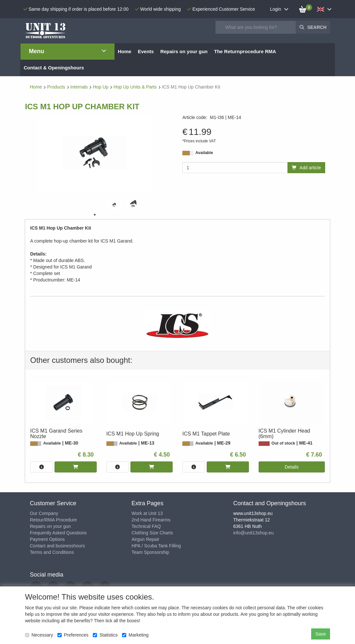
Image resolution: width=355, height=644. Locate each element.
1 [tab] (95, 215)
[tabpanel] (114, 205)
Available (204, 153)
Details (292, 467)
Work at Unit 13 (147, 513)
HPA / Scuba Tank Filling (156, 546)
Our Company (44, 513)
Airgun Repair (145, 539)
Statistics (105, 635)
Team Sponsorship (150, 552)
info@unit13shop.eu (254, 533)
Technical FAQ (146, 526)
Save (321, 634)
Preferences (73, 635)
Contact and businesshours (57, 546)
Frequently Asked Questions (58, 533)
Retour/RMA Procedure (53, 520)
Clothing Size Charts (152, 533)
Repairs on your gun (50, 526)
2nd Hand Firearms (151, 520)
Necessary (39, 635)
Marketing (135, 635)
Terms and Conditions (52, 552)
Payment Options (47, 539)
